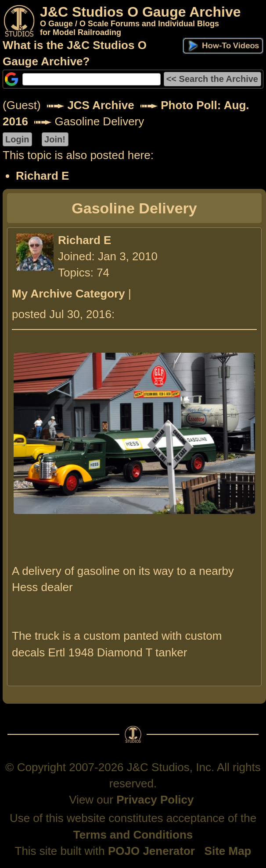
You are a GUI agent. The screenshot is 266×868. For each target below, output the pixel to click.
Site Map (228, 851)
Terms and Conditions (133, 835)
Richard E (42, 176)
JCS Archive (101, 105)
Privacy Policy (155, 800)
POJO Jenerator (151, 851)
